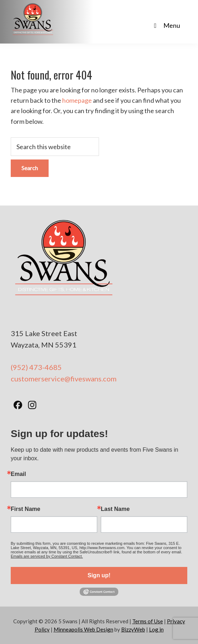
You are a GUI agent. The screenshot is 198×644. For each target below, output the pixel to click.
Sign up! (99, 575)
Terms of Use (148, 621)
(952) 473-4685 (36, 367)
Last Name (115, 509)
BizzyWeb (133, 629)
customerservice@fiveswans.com (64, 379)
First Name (26, 509)
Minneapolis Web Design (83, 629)
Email (18, 474)
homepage (77, 100)
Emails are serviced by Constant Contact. (47, 556)
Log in (156, 629)
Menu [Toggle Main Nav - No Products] (166, 25)
